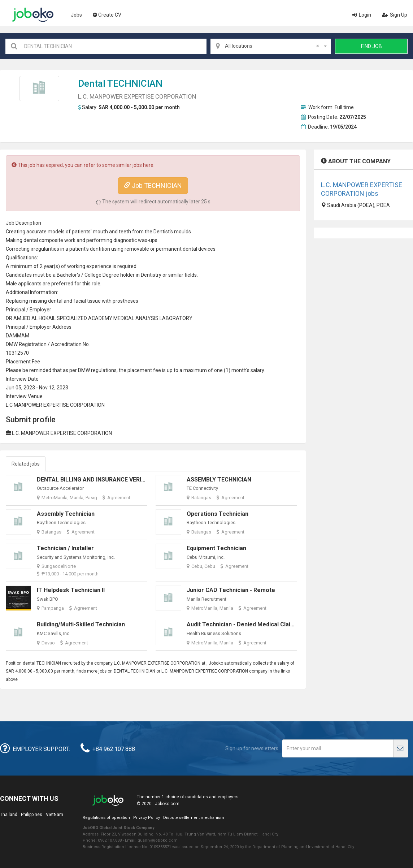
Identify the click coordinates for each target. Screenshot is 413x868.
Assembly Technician (66, 514)
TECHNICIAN (135, 83)
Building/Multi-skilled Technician (81, 624)
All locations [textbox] (272, 46)
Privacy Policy (147, 818)
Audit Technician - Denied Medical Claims (243, 624)
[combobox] (271, 46)
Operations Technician (218, 514)
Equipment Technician (216, 548)
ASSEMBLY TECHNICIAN (219, 480)
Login (362, 15)
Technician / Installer (65, 548)
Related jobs (26, 464)
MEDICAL (124, 318)
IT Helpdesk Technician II (71, 590)
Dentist (149, 275)
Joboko (33, 15)
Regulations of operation (106, 818)
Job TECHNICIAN (153, 185)
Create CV (107, 15)
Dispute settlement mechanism (194, 818)
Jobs (76, 15)
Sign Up (395, 15)
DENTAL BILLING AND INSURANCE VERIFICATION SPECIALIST (119, 480)
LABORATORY (176, 318)
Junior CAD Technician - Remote (231, 590)
